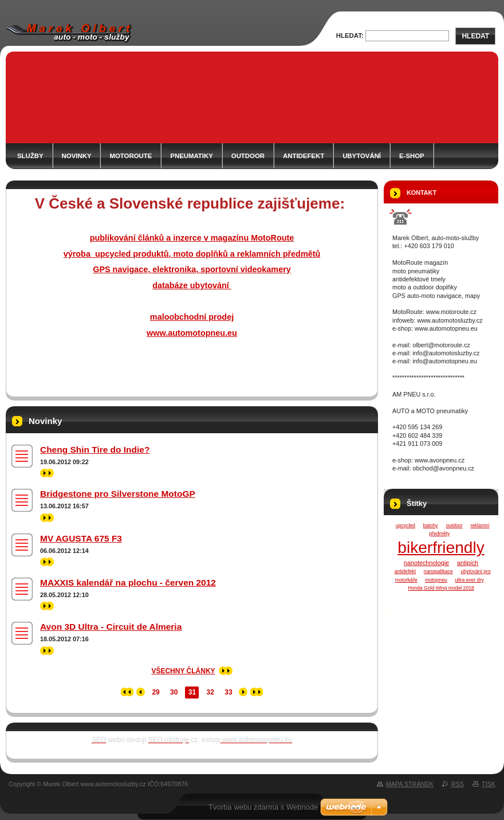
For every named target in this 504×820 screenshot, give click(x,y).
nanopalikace (438, 571)
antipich (468, 563)
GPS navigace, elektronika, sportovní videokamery (192, 269)
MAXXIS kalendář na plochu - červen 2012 (128, 582)
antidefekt (405, 571)
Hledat (475, 36)
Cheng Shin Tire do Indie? (95, 450)
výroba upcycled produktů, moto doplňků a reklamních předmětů (192, 254)
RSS (458, 784)
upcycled (405, 525)
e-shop (412, 156)
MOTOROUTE (131, 156)
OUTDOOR (248, 156)
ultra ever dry (470, 580)
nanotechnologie (426, 563)
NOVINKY (77, 156)
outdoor (454, 525)
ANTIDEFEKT (304, 156)
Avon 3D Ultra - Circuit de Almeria (111, 627)
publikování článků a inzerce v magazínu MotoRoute (192, 238)
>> (47, 473)
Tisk (489, 784)
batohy (431, 525)
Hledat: (350, 36)
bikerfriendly (441, 548)
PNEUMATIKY (191, 156)
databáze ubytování (192, 285)
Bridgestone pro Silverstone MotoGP (118, 494)
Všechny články (183, 671)
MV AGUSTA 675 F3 (81, 538)
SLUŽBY (30, 156)
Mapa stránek (410, 784)
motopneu (436, 580)
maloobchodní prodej (192, 317)
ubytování (362, 156)
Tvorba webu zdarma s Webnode (263, 807)
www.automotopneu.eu (192, 333)
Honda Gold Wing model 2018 (441, 588)
